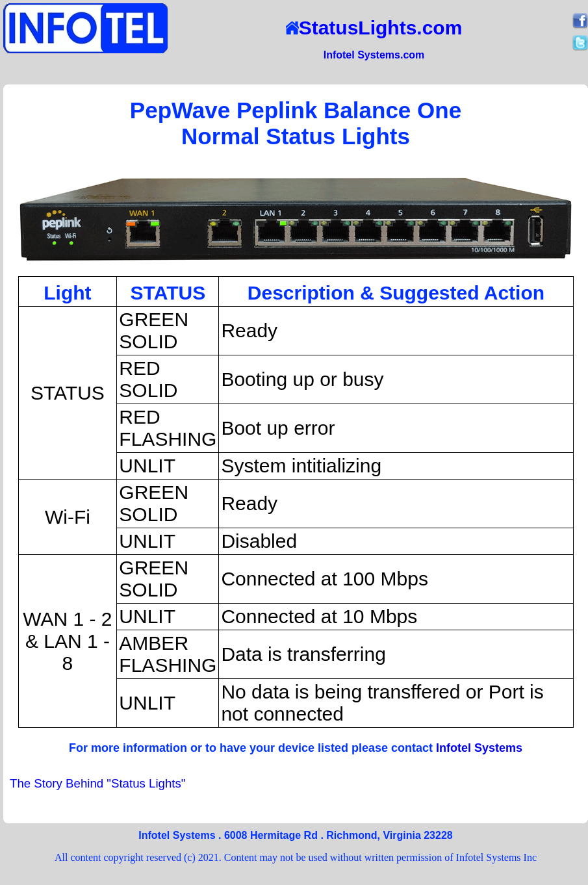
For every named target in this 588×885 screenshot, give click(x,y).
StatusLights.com (374, 28)
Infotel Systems (479, 748)
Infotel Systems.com (374, 55)
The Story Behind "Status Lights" (97, 783)
